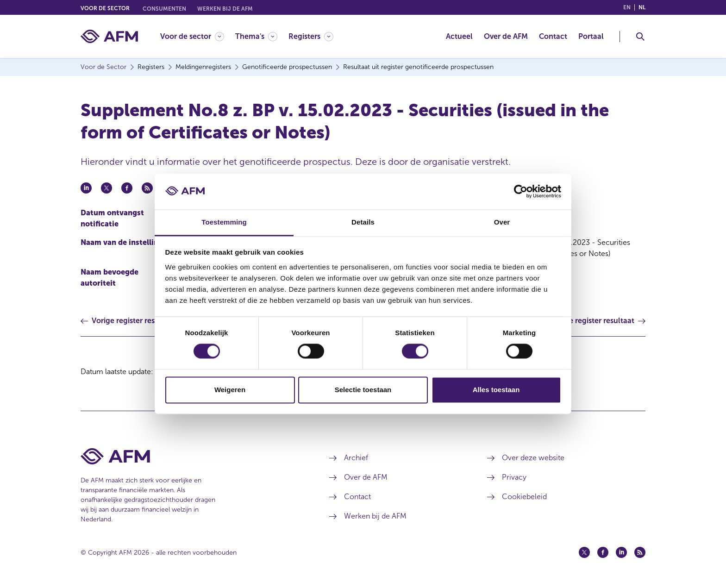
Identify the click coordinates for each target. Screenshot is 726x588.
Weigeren (230, 390)
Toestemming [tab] (224, 222)
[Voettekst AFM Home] (191, 456)
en (627, 7)
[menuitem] (198, 36)
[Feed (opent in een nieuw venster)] (640, 552)
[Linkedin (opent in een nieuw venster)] (621, 552)
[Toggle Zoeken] (640, 37)
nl (642, 7)
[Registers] (311, 36)
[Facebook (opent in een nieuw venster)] (603, 552)
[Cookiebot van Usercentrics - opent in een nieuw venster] (521, 192)
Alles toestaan (496, 390)
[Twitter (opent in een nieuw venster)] (584, 552)
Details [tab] (363, 222)
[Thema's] (256, 36)
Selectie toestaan (363, 390)
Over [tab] (502, 222)
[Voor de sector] (192, 36)
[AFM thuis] (109, 36)
